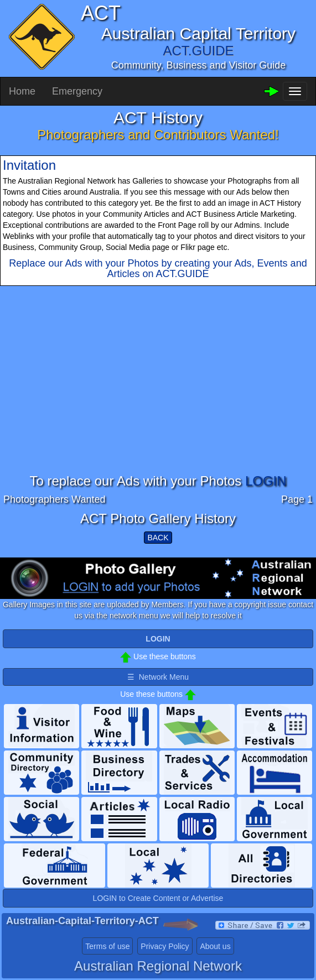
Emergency (77, 91)
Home (22, 91)
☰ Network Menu (158, 677)
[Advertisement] (158, 397)
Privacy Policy (165, 946)
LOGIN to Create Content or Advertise (158, 898)
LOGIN (266, 481)
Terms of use (107, 946)
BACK (158, 538)
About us (215, 946)
